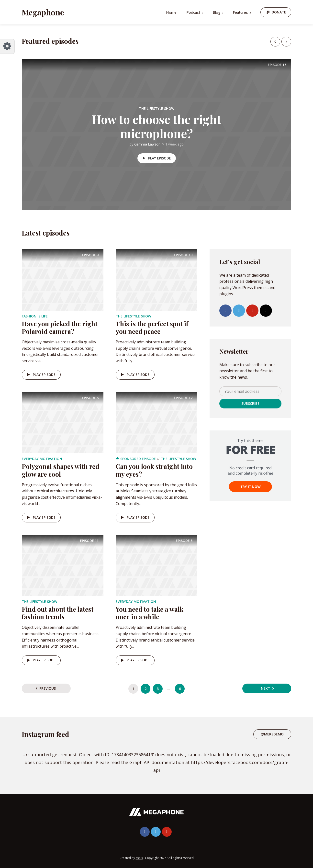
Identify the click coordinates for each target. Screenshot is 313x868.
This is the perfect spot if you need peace (152, 327)
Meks (139, 858)
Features (240, 12)
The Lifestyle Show (157, 108)
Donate (279, 12)
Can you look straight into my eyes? (154, 470)
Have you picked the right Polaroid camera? (60, 327)
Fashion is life (35, 316)
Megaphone (43, 12)
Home (171, 12)
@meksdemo (272, 734)
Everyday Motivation (42, 459)
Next (266, 688)
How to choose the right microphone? (156, 126)
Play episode (156, 158)
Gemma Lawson (147, 144)
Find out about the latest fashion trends (58, 613)
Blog (217, 12)
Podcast (193, 12)
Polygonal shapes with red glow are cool (61, 470)
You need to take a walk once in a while (150, 613)
